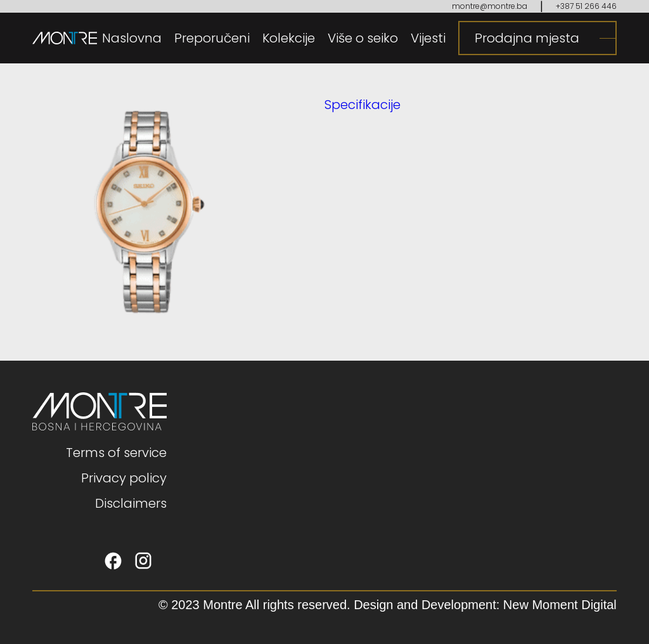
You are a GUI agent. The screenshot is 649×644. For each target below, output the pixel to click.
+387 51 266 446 (586, 6)
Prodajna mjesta (527, 38)
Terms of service (116, 453)
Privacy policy (124, 478)
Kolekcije (289, 38)
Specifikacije (363, 105)
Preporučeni (212, 38)
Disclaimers (131, 503)
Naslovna (132, 38)
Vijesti (428, 38)
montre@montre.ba (490, 6)
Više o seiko (363, 38)
